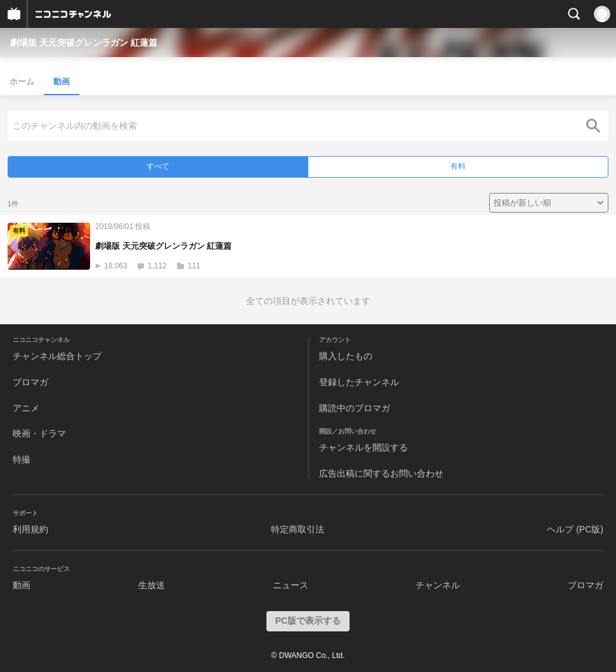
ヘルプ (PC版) (575, 529)
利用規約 (30, 529)
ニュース (291, 585)
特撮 (22, 459)
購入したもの (346, 356)
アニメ (26, 408)
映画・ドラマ (39, 433)
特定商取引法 (298, 529)
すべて (158, 166)
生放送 (152, 585)
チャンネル (438, 585)
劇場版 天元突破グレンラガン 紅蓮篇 (84, 43)
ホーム (22, 82)
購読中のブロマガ (355, 408)
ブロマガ (30, 382)
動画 (62, 82)
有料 (458, 166)
